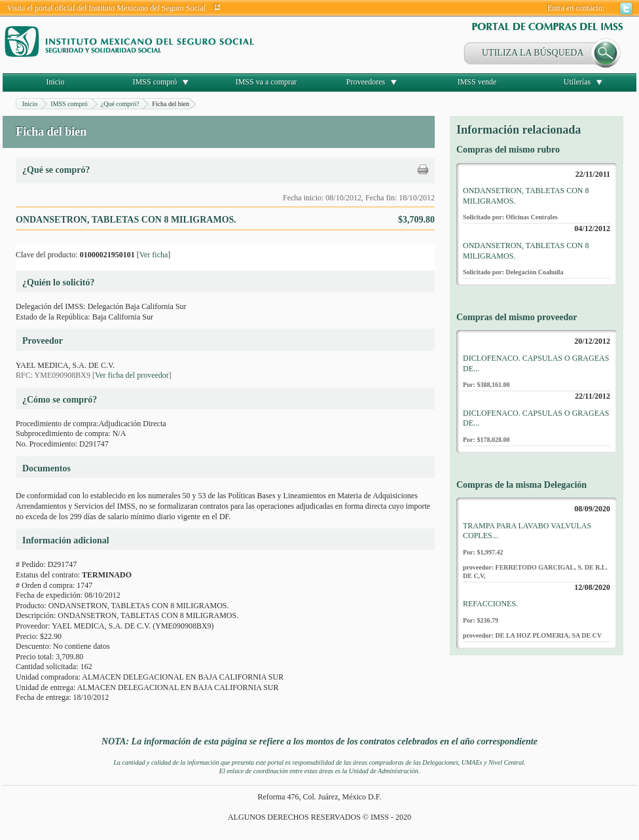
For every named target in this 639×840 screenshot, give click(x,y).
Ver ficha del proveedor (132, 375)
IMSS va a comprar (266, 82)
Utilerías (577, 82)
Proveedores (366, 82)
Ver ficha (154, 255)
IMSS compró (155, 82)
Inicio (56, 82)
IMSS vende (477, 82)
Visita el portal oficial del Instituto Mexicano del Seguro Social (106, 8)
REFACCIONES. (490, 604)
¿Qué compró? (120, 104)
